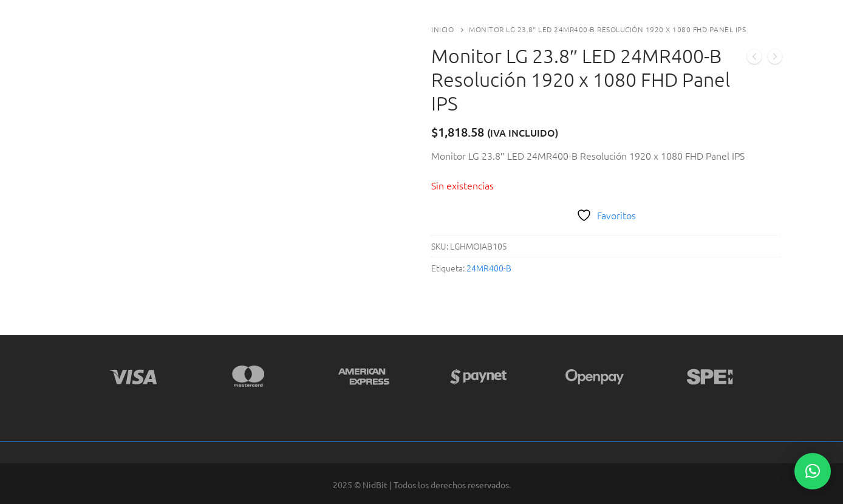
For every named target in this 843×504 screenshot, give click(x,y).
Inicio (442, 29)
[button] (813, 471)
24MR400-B (489, 268)
